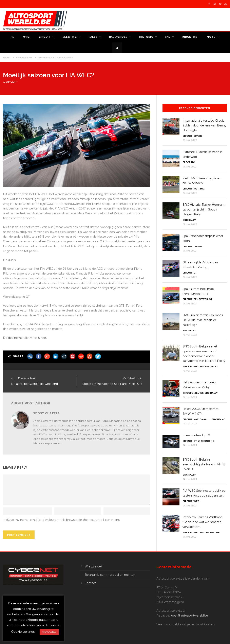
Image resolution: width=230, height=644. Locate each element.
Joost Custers (46, 413)
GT (195, 273)
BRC (185, 220)
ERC (207, 393)
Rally (93, 37)
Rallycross (118, 37)
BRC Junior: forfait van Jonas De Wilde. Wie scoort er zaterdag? (203, 320)
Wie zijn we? (93, 566)
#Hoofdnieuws (24, 58)
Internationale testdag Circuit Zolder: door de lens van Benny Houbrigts (204, 125)
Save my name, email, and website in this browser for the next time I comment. (63, 520)
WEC (196, 501)
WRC (26, 37)
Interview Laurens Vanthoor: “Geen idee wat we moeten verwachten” (202, 522)
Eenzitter (201, 299)
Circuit (45, 37)
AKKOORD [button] (49, 632)
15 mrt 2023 (189, 167)
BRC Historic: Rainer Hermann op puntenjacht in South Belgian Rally (204, 209)
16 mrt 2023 (189, 140)
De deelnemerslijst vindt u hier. (25, 338)
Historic (146, 37)
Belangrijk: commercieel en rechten (110, 575)
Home (7, 58)
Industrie (190, 37)
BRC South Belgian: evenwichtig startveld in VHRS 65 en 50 (204, 464)
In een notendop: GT (197, 435)
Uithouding (217, 419)
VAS (168, 37)
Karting (199, 189)
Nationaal (201, 419)
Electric (70, 37)
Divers (198, 136)
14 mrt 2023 (190, 335)
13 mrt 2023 (189, 506)
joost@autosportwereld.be (189, 616)
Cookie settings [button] (23, 632)
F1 (12, 37)
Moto (211, 37)
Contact (90, 583)
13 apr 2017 (10, 82)
